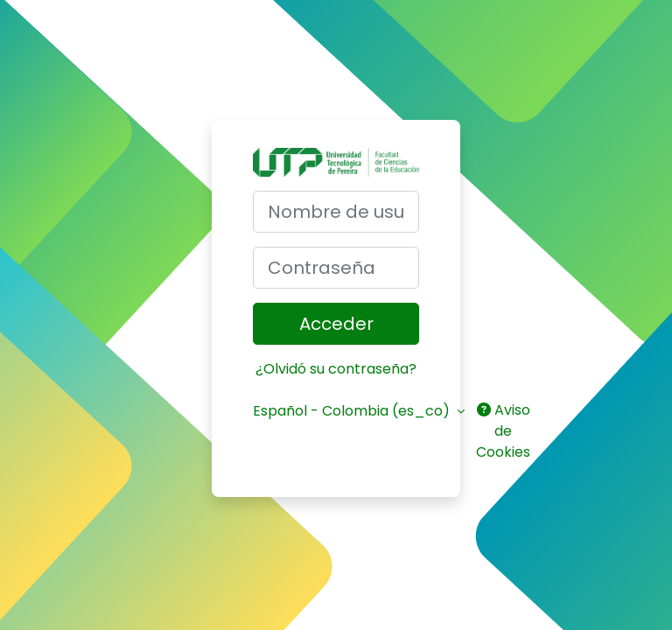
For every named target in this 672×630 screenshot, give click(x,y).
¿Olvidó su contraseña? (336, 369)
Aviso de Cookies (503, 431)
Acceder (336, 324)
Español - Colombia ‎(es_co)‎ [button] (353, 411)
